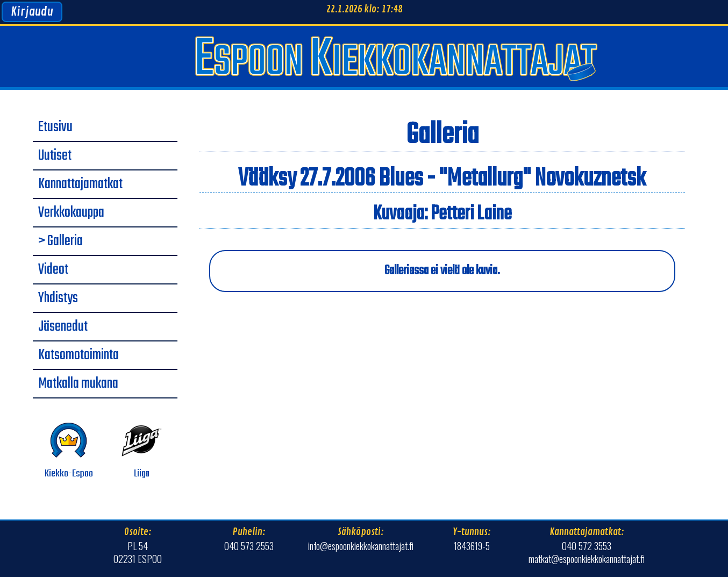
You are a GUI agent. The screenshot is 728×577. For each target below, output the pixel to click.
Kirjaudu (32, 12)
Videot (53, 270)
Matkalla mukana (78, 384)
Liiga (142, 451)
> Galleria (60, 241)
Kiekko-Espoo (69, 451)
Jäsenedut (63, 327)
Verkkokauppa (71, 213)
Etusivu (55, 127)
